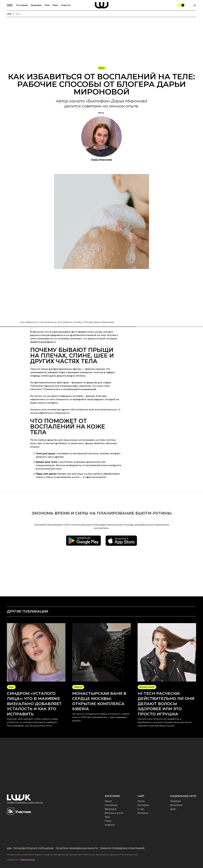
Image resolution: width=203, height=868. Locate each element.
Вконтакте (176, 805)
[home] (101, 5)
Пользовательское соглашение (33, 848)
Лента (141, 801)
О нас (141, 809)
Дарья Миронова (101, 160)
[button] (11, 5)
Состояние (22, 5)
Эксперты (143, 805)
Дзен (173, 809)
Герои (108, 801)
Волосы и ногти (114, 813)
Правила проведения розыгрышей (122, 848)
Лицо (55, 5)
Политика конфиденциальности (77, 848)
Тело (47, 5)
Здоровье (36, 5)
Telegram (176, 801)
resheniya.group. (28, 860)
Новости (66, 5)
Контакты (143, 813)
